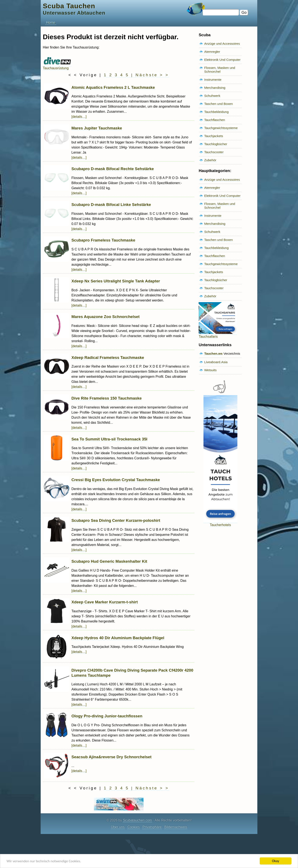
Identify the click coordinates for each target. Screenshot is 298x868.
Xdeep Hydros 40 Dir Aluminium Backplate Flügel (118, 638)
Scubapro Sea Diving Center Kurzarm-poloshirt (116, 520)
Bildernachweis (176, 827)
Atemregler (212, 52)
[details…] (79, 117)
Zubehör (210, 160)
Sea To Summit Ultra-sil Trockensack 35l (109, 439)
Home (51, 23)
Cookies (134, 827)
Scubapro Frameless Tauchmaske (103, 240)
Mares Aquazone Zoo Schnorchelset (105, 317)
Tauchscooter (214, 152)
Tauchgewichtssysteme (221, 128)
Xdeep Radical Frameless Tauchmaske (108, 358)
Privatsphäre (152, 827)
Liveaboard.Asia (216, 362)
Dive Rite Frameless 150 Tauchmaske (107, 398)
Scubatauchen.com (137, 820)
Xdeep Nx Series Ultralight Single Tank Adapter (116, 281)
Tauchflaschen (214, 120)
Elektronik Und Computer (222, 60)
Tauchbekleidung (216, 112)
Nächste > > (152, 75)
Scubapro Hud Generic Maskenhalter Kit (109, 561)
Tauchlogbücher (216, 144)
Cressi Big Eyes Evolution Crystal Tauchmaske (116, 480)
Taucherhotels (220, 523)
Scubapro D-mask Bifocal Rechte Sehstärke (113, 169)
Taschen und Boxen (218, 104)
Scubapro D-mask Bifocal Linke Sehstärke (111, 205)
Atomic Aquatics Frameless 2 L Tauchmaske (113, 87)
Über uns (118, 827)
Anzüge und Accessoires (222, 44)
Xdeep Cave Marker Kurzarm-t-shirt (105, 602)
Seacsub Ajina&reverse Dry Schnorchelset (111, 757)
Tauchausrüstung (57, 66)
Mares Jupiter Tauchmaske (97, 128)
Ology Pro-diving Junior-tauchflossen (107, 716)
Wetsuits (210, 370)
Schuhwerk (212, 96)
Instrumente (213, 80)
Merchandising (215, 88)
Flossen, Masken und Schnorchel (220, 70)
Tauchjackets (214, 136)
